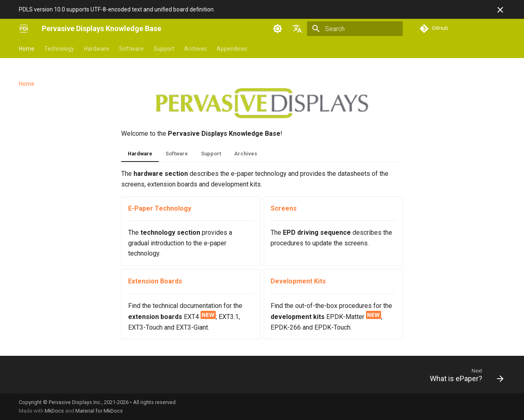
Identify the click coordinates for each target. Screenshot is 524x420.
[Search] (355, 29)
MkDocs (54, 411)
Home (27, 49)
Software (131, 49)
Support (164, 49)
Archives (195, 49)
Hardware (97, 49)
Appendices (232, 49)
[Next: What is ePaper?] (464, 377)
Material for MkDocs (99, 411)
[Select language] (297, 29)
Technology (59, 49)
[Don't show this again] (500, 10)
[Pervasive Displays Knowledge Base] (24, 29)
